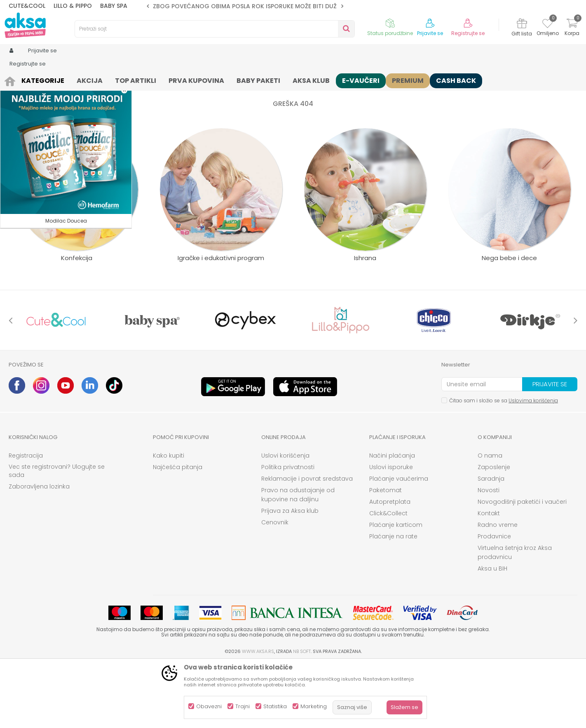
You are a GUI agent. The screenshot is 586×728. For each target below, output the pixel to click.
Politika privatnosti (288, 531)
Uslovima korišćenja (533, 464)
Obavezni (209, 706)
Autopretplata (390, 566)
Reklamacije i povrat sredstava (307, 542)
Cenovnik (275, 586)
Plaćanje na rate (393, 600)
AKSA (15, 79)
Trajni (243, 706)
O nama (490, 519)
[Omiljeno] (547, 25)
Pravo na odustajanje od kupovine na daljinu (298, 559)
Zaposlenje (494, 531)
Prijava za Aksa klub (290, 575)
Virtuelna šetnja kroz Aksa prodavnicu (515, 616)
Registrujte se (468, 33)
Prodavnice (494, 600)
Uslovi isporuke (391, 531)
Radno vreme (498, 589)
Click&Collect (388, 577)
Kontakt (489, 577)
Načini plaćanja (392, 519)
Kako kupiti (169, 519)
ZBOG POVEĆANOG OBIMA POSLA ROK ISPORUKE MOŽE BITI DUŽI (246, 6)
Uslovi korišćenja (285, 519)
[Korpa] (572, 28)
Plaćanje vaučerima (399, 542)
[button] (215, 29)
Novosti (489, 554)
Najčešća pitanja (178, 531)
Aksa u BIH (492, 632)
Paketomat (386, 554)
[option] (245, 6)
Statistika (275, 706)
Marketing (314, 706)
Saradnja (491, 542)
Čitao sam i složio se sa (504, 464)
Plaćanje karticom (396, 589)
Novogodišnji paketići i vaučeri (522, 566)
